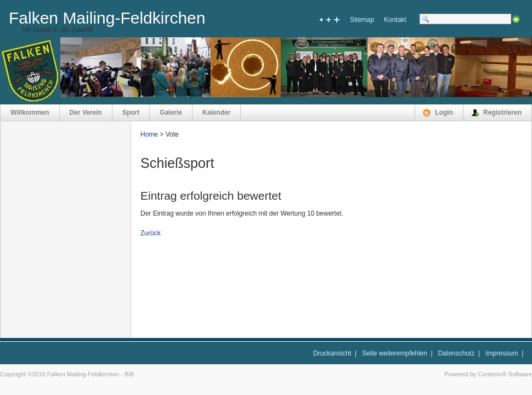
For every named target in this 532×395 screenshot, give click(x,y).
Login (444, 112)
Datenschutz (457, 353)
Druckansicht (332, 353)
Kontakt (395, 20)
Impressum (502, 353)
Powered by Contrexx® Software (488, 374)
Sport (131, 112)
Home (149, 134)
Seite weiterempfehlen (395, 353)
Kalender (216, 112)
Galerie (171, 112)
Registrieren (502, 112)
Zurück (151, 233)
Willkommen (30, 112)
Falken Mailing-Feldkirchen (107, 18)
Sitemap (362, 20)
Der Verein (86, 112)
